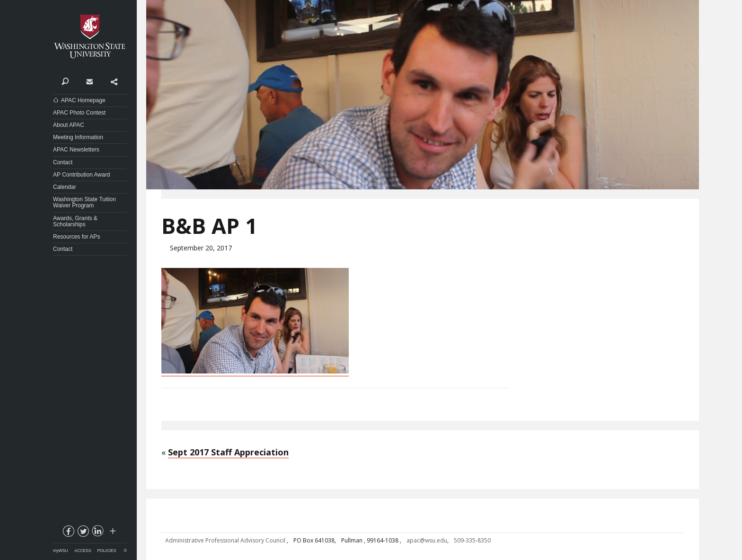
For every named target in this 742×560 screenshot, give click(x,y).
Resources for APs (76, 237)
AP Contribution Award (81, 175)
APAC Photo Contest (79, 113)
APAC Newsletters (76, 150)
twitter (83, 533)
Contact (89, 81)
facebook (68, 533)
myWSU (61, 551)
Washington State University (90, 37)
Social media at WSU (112, 533)
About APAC (69, 125)
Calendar (65, 187)
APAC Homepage (83, 100)
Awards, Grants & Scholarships (75, 221)
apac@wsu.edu (427, 540)
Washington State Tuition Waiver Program (84, 202)
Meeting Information (78, 137)
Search (65, 81)
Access (83, 551)
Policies (107, 551)
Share (114, 81)
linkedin (97, 533)
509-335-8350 (472, 540)
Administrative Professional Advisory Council (226, 540)
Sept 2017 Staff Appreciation (228, 452)
